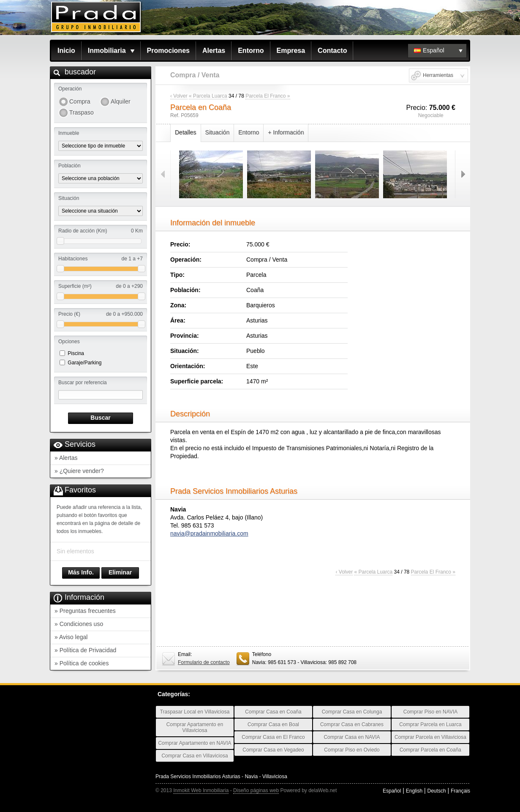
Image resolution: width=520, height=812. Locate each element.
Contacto (332, 51)
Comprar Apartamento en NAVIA (195, 743)
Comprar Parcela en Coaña (430, 750)
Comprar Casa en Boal (273, 725)
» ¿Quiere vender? (79, 471)
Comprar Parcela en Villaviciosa (430, 737)
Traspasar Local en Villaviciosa (195, 712)
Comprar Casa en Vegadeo (273, 750)
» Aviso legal (71, 637)
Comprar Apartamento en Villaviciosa (195, 727)
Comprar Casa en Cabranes (352, 725)
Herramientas (438, 75)
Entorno (251, 51)
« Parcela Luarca (208, 96)
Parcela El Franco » (268, 96)
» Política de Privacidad (85, 650)
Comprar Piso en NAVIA (431, 712)
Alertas (214, 51)
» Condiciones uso (79, 624)
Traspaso (82, 112)
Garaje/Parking (84, 363)
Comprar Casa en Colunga (352, 712)
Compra (80, 101)
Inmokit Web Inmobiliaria (201, 790)
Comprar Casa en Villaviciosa (195, 756)
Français (460, 791)
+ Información (286, 132)
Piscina (76, 353)
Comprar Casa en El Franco (273, 737)
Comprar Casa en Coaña (273, 712)
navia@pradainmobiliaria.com (209, 533)
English (414, 791)
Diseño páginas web (256, 790)
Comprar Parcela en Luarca (430, 725)
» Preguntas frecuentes (85, 611)
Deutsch (437, 791)
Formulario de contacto (204, 662)
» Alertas (66, 458)
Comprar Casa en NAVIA (352, 737)
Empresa (291, 51)
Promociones (168, 51)
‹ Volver (179, 96)
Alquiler (121, 101)
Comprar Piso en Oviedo (352, 750)
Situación (218, 132)
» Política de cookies (82, 663)
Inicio (66, 51)
